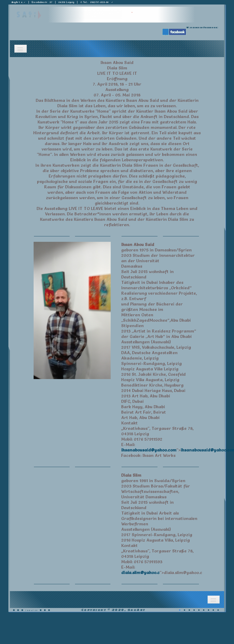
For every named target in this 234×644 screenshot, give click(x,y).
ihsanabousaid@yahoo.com (149, 450)
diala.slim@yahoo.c (140, 573)
